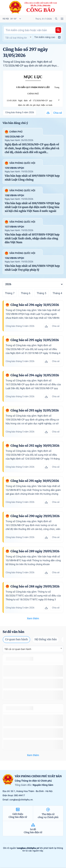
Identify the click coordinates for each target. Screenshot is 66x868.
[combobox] (18, 37)
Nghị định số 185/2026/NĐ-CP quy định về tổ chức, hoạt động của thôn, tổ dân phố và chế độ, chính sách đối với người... (32, 148)
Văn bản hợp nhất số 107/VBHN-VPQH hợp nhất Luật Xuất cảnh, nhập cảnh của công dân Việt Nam (32, 239)
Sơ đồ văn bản (13, 632)
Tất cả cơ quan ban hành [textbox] (18, 649)
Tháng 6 (26, 293)
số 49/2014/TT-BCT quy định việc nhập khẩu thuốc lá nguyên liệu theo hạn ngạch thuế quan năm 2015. (33, 671)
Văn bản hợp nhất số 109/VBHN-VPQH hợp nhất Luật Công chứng (32, 178)
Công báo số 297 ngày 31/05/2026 (25, 52)
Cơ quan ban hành (16, 639)
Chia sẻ (58, 113)
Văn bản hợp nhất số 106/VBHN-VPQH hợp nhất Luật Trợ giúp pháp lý (32, 268)
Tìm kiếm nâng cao (48, 37)
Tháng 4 (57, 293)
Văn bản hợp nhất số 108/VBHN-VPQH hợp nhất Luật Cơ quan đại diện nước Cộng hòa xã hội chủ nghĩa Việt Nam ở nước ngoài (32, 207)
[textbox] (18, 38)
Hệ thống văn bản (46, 639)
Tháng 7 (10, 293)
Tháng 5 (41, 293)
